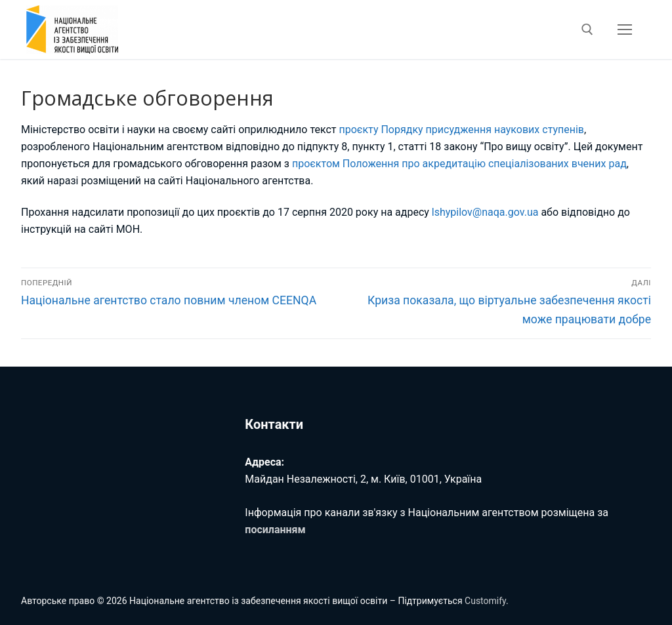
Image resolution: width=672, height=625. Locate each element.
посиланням (275, 530)
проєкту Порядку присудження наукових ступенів (462, 130)
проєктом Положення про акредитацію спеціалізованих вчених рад (459, 164)
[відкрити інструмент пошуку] (587, 30)
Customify (485, 601)
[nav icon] (625, 30)
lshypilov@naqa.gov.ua (485, 212)
